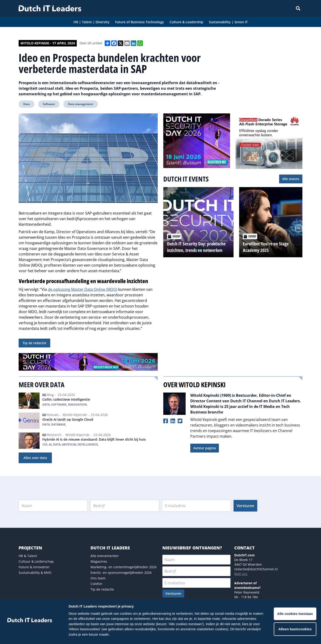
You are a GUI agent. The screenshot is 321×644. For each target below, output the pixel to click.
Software (49, 104)
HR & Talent (28, 556)
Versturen (245, 506)
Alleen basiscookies (295, 629)
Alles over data (35, 458)
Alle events (291, 179)
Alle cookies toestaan (295, 614)
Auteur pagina (205, 448)
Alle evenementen (105, 556)
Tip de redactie (34, 343)
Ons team (98, 578)
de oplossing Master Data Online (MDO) (83, 289)
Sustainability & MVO (35, 573)
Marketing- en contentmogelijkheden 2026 (124, 567)
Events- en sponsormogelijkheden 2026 (121, 573)
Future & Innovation (34, 567)
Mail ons (241, 574)
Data (27, 104)
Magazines (99, 561)
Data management (81, 104)
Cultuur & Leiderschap (36, 561)
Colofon (96, 584)
